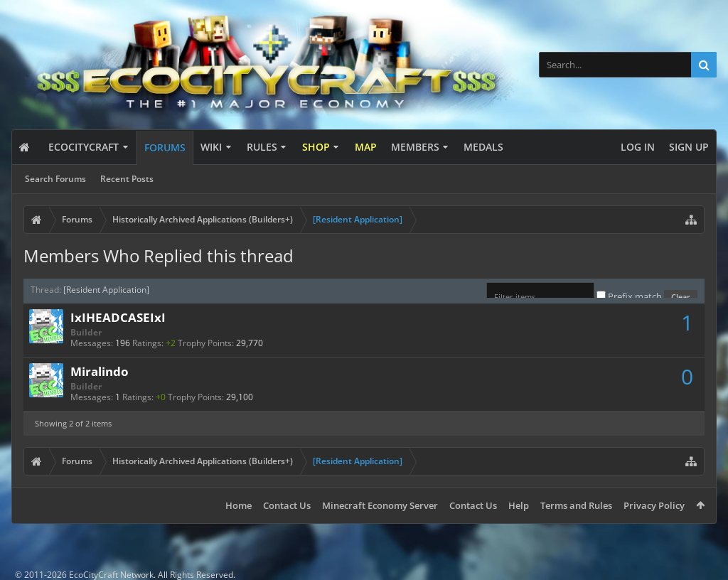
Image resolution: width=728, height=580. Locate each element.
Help (519, 505)
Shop (316, 147)
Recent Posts (127, 179)
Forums (165, 147)
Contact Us (287, 505)
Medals (483, 147)
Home (239, 505)
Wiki (211, 147)
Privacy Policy (654, 505)
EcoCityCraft (84, 147)
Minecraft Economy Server (380, 505)
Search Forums (55, 179)
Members (415, 147)
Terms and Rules (576, 505)
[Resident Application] (106, 290)
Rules (262, 147)
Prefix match (630, 296)
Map (366, 147)
